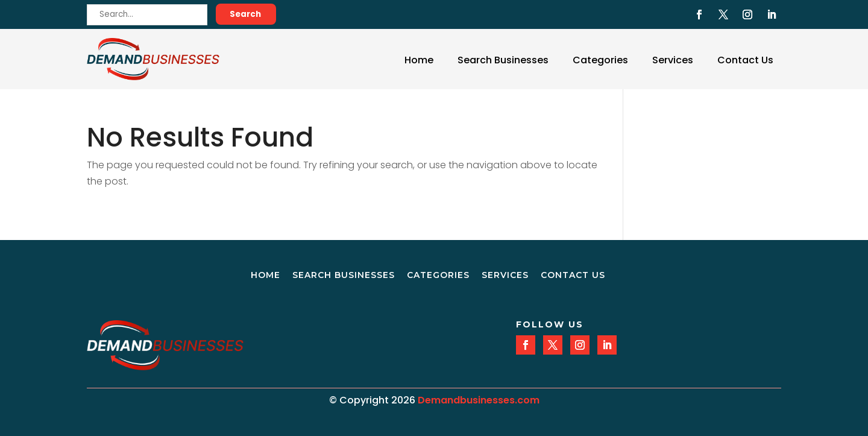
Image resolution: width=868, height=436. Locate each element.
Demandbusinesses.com (479, 400)
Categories (600, 60)
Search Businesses (503, 60)
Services (673, 60)
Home (419, 60)
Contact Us (745, 60)
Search (245, 14)
